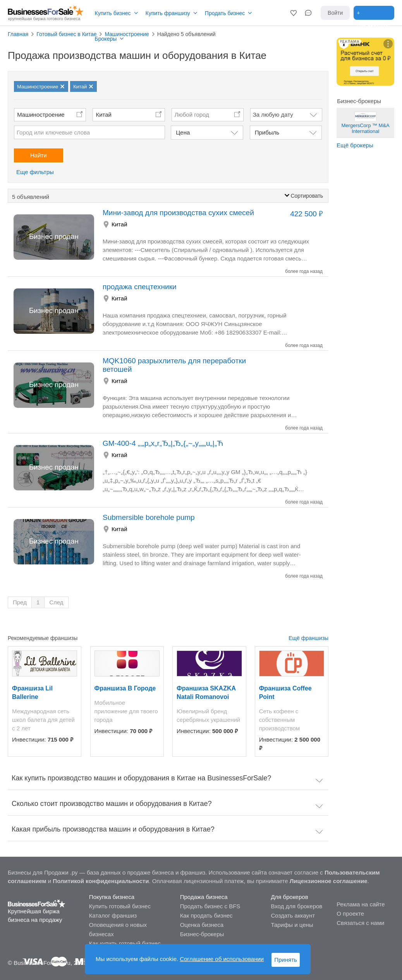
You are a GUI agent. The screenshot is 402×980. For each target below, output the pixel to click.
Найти (39, 155)
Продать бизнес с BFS (210, 906)
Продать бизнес (225, 13)
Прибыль (267, 132)
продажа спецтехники (140, 287)
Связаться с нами (360, 923)
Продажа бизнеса (204, 897)
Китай (104, 115)
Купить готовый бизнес (120, 906)
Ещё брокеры (355, 145)
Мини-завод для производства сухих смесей (178, 213)
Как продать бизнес (206, 915)
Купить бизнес (113, 13)
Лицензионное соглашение (329, 881)
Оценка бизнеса (202, 925)
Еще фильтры (35, 172)
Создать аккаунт (293, 915)
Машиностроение (41, 115)
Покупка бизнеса (112, 897)
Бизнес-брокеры (202, 934)
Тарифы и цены (292, 925)
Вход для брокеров (296, 906)
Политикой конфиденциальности (101, 881)
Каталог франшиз (113, 915)
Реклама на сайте (361, 904)
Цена (183, 132)
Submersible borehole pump (149, 517)
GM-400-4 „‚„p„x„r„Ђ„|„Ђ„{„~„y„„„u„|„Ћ (163, 443)
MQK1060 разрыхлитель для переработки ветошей (174, 365)
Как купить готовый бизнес (125, 943)
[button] (294, 13)
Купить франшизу (168, 13)
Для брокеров (289, 897)
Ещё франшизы (308, 638)
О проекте (350, 914)
